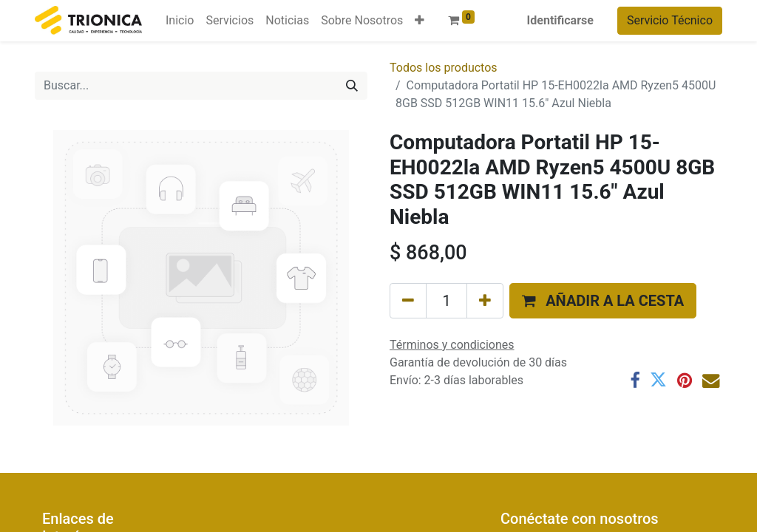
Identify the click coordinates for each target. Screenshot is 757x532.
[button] (420, 21)
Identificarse (560, 20)
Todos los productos (444, 68)
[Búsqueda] (352, 86)
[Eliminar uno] (408, 301)
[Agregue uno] (485, 301)
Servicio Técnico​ (670, 20)
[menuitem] (180, 21)
